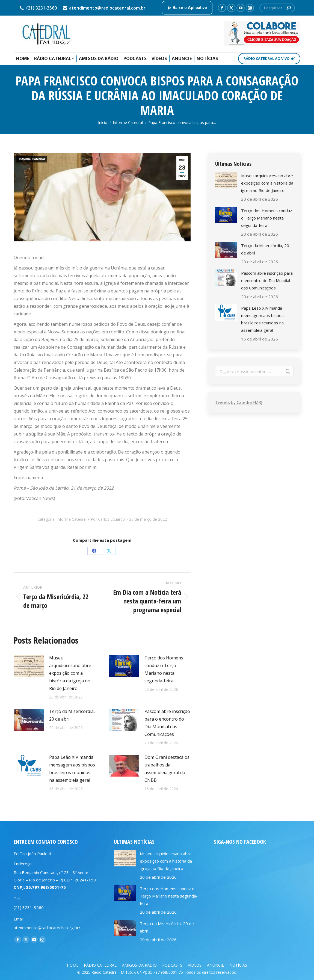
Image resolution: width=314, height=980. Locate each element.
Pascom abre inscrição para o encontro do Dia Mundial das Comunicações (167, 723)
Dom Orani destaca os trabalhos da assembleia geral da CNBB (167, 769)
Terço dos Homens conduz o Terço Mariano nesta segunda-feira (164, 669)
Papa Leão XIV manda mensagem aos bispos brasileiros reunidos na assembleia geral (72, 769)
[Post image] (29, 666)
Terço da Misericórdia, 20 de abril (72, 715)
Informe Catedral (32, 159)
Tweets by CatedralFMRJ (239, 402)
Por (108, 519)
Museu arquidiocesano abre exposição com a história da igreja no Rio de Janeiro (70, 673)
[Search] (277, 8)
